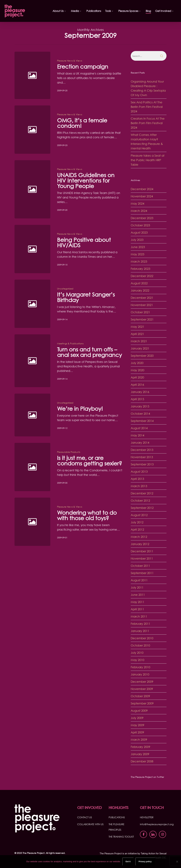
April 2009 (137, 732)
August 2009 (139, 711)
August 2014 (139, 428)
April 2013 (137, 479)
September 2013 (142, 464)
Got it (128, 862)
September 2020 (142, 356)
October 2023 (140, 225)
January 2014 (140, 443)
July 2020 (137, 363)
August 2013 (139, 472)
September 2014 (142, 421)
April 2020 (137, 377)
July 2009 (137, 718)
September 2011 (142, 573)
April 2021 (137, 334)
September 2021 (142, 319)
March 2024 (139, 211)
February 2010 (140, 667)
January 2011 (140, 631)
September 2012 (142, 508)
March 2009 (139, 740)
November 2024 (142, 196)
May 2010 (137, 660)
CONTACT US (85, 817)
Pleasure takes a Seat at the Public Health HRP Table (148, 160)
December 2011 (142, 551)
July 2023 (137, 240)
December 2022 (142, 276)
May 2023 (137, 254)
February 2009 (140, 747)
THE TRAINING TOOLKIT (121, 837)
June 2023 (138, 247)
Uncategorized (65, 296)
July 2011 (137, 587)
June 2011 (138, 595)
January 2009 (140, 754)
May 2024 (137, 203)
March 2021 (139, 341)
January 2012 (140, 544)
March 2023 (139, 261)
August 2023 (139, 232)
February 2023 (140, 269)
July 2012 (137, 522)
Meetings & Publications (70, 351)
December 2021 (142, 298)
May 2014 (137, 435)
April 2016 (137, 385)
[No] (177, 862)
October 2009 (140, 696)
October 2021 (140, 312)
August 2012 (139, 515)
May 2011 (137, 602)
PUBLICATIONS (117, 817)
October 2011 (140, 566)
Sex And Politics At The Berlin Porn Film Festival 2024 (147, 107)
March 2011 (139, 616)
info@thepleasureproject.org (157, 824)
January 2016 (140, 392)
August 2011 (139, 580)
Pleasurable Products (69, 460)
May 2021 (137, 327)
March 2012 (139, 537)
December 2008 (142, 761)
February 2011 (140, 624)
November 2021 (142, 305)
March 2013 (139, 486)
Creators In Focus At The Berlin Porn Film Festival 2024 (148, 123)
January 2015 (140, 406)
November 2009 (142, 689)
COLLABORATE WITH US (90, 824)
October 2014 (140, 414)
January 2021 (140, 348)
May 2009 (137, 725)
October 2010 (140, 645)
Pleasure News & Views (70, 61)
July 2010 (137, 653)
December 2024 (142, 189)
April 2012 (137, 529)
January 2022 (140, 290)
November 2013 (142, 457)
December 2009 (142, 682)
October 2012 (140, 500)
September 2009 (142, 703)
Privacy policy (145, 862)
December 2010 (142, 638)
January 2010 (140, 674)
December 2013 (142, 450)
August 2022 (139, 283)
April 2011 (137, 609)
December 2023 (142, 218)
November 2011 (142, 558)
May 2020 (137, 370)
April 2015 (137, 399)
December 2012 (142, 493)
